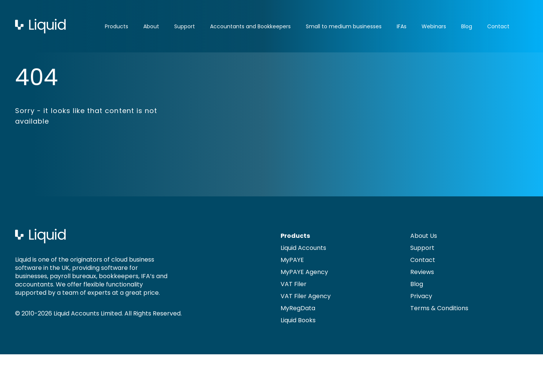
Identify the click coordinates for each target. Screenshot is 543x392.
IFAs (402, 26)
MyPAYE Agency (304, 272)
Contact (498, 26)
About (151, 26)
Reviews (422, 272)
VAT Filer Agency (306, 296)
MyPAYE (292, 260)
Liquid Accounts (303, 248)
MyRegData (298, 308)
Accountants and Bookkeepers (250, 26)
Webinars (434, 26)
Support (185, 26)
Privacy (421, 296)
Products (117, 26)
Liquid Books (298, 320)
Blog (467, 26)
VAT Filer (294, 284)
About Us (424, 236)
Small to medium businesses (344, 26)
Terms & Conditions (439, 308)
